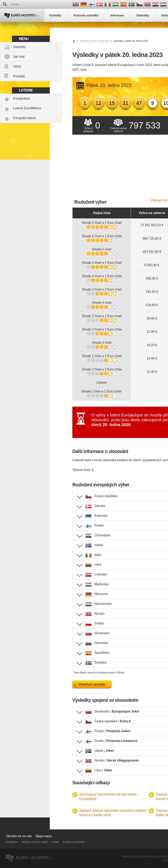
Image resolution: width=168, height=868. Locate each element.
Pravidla (19, 76)
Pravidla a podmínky (74, 842)
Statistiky (20, 47)
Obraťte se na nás (19, 836)
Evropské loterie (25, 118)
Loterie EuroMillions (27, 108)
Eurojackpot (22, 98)
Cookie (55, 842)
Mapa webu (44, 836)
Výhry (17, 66)
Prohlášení (12, 842)
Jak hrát (19, 57)
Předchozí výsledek (92, 684)
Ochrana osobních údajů (34, 842)
